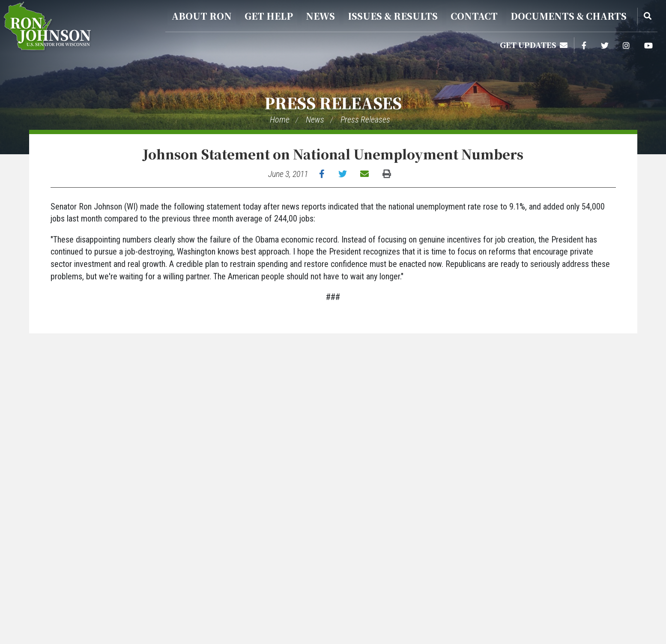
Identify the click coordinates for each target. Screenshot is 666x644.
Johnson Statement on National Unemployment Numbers (333, 154)
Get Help (269, 16)
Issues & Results (393, 16)
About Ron (202, 16)
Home (280, 120)
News (320, 16)
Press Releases (333, 103)
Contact (474, 16)
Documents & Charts (569, 16)
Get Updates (534, 45)
